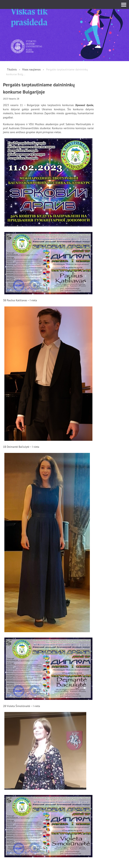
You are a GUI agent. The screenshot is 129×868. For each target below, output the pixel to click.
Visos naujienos (32, 69)
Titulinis (12, 69)
